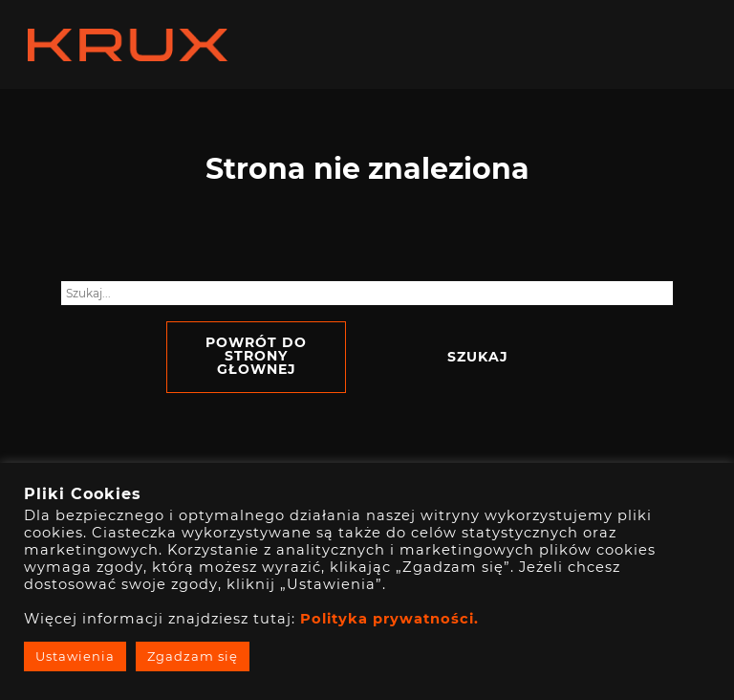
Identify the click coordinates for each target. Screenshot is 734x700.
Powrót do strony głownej (256, 356)
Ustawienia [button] (75, 656)
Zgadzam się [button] (193, 656)
